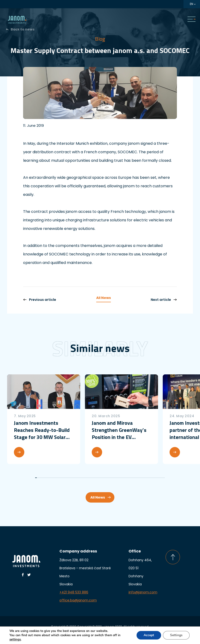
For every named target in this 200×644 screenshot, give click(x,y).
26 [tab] (77, 478)
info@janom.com (143, 592)
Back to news (23, 29)
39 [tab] (99, 478)
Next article (164, 300)
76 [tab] (161, 478)
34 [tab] (91, 478)
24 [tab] (74, 478)
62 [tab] (137, 478)
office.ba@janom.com (78, 600)
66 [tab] (144, 478)
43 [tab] (106, 478)
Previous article (40, 300)
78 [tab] (164, 478)
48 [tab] (114, 478)
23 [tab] (73, 478)
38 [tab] (98, 478)
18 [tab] (64, 478)
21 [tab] (69, 478)
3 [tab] (39, 478)
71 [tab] (152, 478)
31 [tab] (86, 478)
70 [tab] (151, 478)
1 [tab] (36, 478)
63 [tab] (139, 478)
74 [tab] (157, 478)
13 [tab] (56, 478)
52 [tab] (121, 478)
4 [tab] (41, 478)
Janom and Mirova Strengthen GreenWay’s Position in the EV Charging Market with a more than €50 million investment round (119, 430)
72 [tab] (154, 478)
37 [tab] (96, 478)
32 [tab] (88, 478)
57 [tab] (129, 478)
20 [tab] (68, 478)
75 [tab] (159, 478)
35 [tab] (93, 478)
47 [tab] (112, 478)
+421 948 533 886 (74, 592)
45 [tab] (109, 478)
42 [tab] (104, 478)
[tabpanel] (44, 419)
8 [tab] (48, 478)
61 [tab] (136, 478)
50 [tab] (118, 478)
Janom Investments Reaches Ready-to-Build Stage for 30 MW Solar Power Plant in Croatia (42, 430)
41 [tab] (102, 478)
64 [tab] (141, 478)
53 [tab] (123, 478)
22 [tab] (71, 478)
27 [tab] (79, 478)
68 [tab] (147, 478)
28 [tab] (81, 478)
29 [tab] (83, 478)
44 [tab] (107, 478)
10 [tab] (51, 478)
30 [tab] (84, 478)
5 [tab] (43, 478)
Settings (176, 635)
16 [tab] (61, 478)
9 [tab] (49, 478)
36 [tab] (94, 478)
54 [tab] (124, 478)
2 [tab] (38, 478)
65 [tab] (142, 478)
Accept (149, 635)
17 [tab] (63, 478)
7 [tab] (46, 478)
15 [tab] (59, 478)
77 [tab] (162, 478)
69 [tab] (149, 478)
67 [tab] (146, 478)
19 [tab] (66, 478)
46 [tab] (111, 478)
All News (104, 298)
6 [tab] (44, 478)
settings (15, 640)
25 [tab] (76, 478)
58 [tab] (131, 478)
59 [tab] (132, 478)
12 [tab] (54, 478)
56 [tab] (127, 478)
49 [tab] (116, 478)
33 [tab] (89, 478)
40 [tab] (101, 478)
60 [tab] (134, 478)
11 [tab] (53, 478)
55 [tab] (126, 478)
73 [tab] (156, 478)
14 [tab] (58, 478)
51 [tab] (119, 478)
